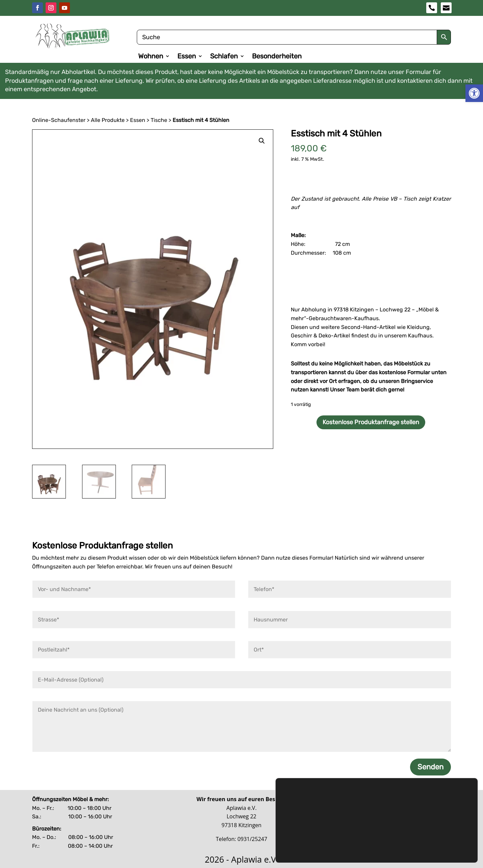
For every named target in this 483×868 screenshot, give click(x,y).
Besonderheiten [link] (277, 57)
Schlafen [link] (224, 57)
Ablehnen (423, 828)
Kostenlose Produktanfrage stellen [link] (371, 422)
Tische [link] (159, 120)
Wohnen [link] (151, 57)
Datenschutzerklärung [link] (308, 822)
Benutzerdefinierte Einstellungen (423, 843)
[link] (474, 93)
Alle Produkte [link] (108, 120)
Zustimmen (423, 814)
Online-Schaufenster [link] (59, 120)
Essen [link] (187, 57)
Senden (430, 767)
